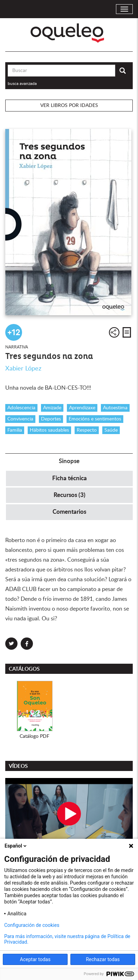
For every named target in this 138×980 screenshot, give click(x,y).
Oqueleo (69, 33)
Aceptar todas (35, 959)
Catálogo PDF (34, 736)
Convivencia (20, 419)
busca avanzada (22, 84)
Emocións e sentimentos (95, 419)
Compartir (114, 332)
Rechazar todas (103, 959)
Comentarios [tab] (69, 512)
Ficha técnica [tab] (70, 478)
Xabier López (23, 369)
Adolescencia (21, 408)
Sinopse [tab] (69, 461)
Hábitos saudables (49, 430)
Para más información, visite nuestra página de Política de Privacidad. (67, 939)
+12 (14, 332)
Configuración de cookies (32, 925)
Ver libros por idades (69, 106)
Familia (15, 430)
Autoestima (115, 408)
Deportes (51, 419)
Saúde (111, 430)
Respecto (87, 430)
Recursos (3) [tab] (70, 495)
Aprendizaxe (82, 408)
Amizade (52, 408)
